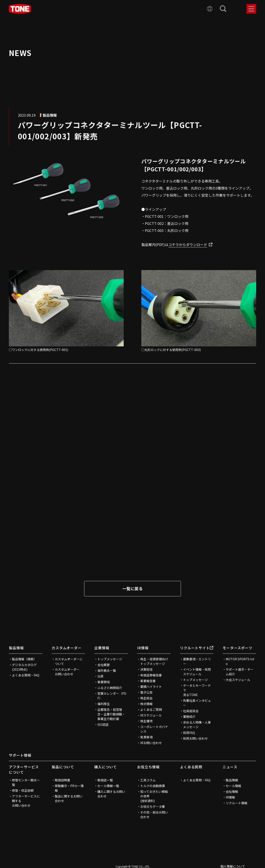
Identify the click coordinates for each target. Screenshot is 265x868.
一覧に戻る (132, 588)
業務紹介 (189, 717)
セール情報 (233, 786)
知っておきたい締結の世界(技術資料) (154, 796)
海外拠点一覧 (107, 670)
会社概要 (104, 665)
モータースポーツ (238, 648)
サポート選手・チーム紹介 (240, 672)
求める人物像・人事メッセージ (197, 725)
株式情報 (146, 704)
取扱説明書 (62, 780)
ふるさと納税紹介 (110, 688)
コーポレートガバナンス (154, 729)
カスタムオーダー (67, 648)
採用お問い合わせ (195, 738)
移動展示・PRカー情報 (69, 788)
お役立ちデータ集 (153, 806)
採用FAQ (189, 733)
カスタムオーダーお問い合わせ (67, 672)
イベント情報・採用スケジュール (197, 672)
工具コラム (148, 780)
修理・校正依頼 (23, 790)
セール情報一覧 (108, 786)
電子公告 (146, 692)
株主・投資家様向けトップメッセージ (154, 661)
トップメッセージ (110, 659)
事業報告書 (148, 681)
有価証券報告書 (151, 675)
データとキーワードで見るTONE (197, 690)
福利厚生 (104, 704)
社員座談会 (191, 711)
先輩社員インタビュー (197, 703)
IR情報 (143, 648)
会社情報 (232, 791)
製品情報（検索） (24, 659)
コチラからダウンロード (188, 245)
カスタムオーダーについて (69, 661)
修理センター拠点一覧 (26, 782)
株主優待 (146, 721)
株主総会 (146, 698)
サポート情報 (20, 755)
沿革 (100, 676)
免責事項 (146, 737)
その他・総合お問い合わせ (154, 815)
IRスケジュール (151, 715)
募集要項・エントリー (197, 661)
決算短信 (146, 669)
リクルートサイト (197, 648)
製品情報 (16, 648)
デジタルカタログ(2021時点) (24, 667)
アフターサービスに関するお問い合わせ (26, 801)
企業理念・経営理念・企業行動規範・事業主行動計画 (111, 714)
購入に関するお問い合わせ (111, 794)
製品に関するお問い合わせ (69, 798)
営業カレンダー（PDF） (112, 696)
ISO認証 (103, 724)
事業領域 (104, 682)
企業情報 (102, 648)
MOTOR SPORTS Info (240, 661)
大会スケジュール (238, 680)
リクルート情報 (237, 803)
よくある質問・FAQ (26, 675)
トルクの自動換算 (153, 786)
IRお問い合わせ (151, 743)
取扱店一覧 (105, 780)
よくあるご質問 (151, 709)
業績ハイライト (151, 687)
